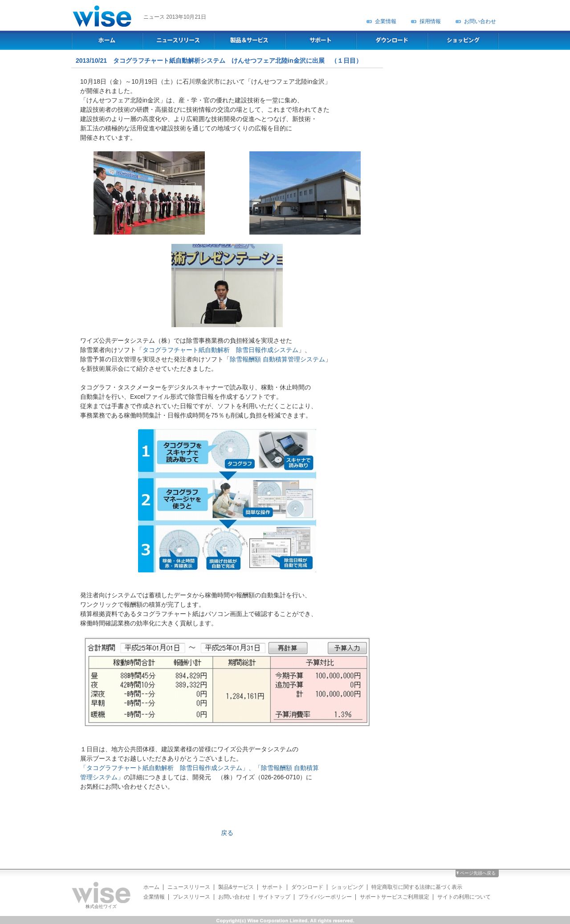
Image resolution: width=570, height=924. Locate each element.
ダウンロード (307, 887)
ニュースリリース (189, 887)
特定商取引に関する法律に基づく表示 (417, 887)
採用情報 (430, 21)
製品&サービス (236, 887)
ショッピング (347, 887)
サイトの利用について (464, 897)
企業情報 (386, 21)
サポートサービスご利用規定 (395, 897)
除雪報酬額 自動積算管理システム (277, 359)
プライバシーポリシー (325, 897)
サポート (273, 887)
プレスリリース (191, 897)
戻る (227, 833)
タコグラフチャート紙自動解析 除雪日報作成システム (220, 350)
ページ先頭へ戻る (478, 873)
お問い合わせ (480, 21)
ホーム (151, 887)
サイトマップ (274, 897)
